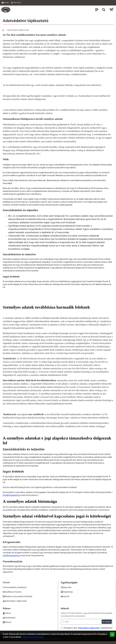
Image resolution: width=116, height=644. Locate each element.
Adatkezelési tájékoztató (33, 637)
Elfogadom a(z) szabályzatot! (87, 628)
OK (112, 634)
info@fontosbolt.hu (11, 495)
